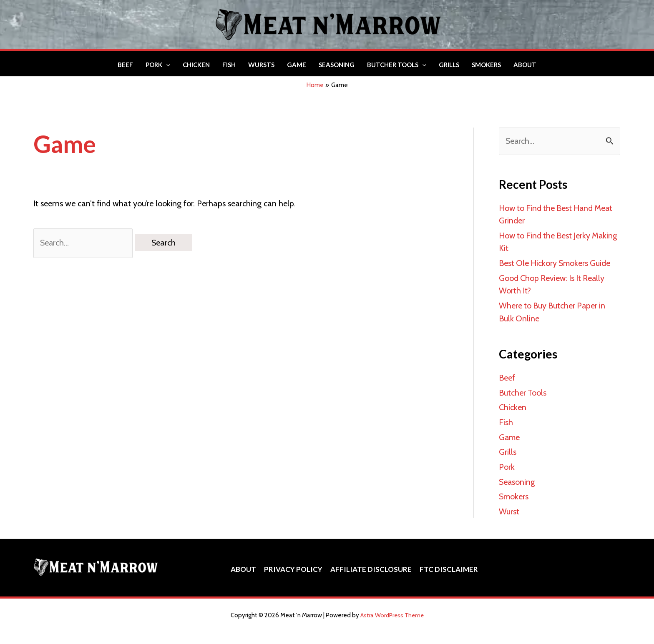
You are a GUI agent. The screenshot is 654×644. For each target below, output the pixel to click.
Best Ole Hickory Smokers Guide (556, 262)
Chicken (513, 405)
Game (510, 434)
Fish (506, 419)
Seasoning (517, 478)
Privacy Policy (294, 565)
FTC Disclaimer (448, 565)
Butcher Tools (523, 390)
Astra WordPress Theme (392, 611)
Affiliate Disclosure (371, 565)
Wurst (509, 507)
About (245, 565)
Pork (507, 463)
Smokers (514, 492)
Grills (508, 449)
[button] (166, 65)
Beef (507, 376)
